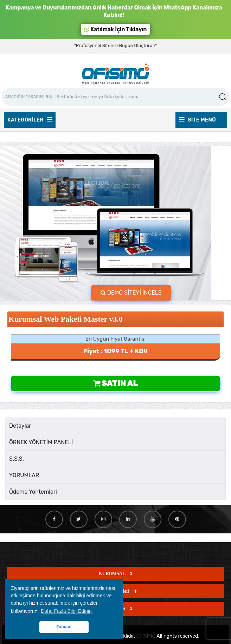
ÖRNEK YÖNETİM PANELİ (41, 442)
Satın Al (115, 383)
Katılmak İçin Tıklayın (116, 29)
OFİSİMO (146, 636)
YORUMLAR (24, 475)
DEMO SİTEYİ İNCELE (131, 293)
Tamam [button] (64, 627)
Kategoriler (30, 120)
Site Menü (197, 120)
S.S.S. (17, 459)
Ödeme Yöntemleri (33, 492)
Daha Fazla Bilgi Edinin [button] (66, 611)
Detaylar (20, 426)
